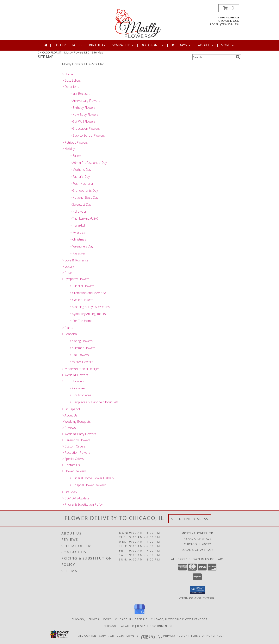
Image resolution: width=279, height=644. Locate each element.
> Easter (75, 156)
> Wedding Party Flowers (79, 434)
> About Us (70, 415)
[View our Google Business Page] (139, 614)
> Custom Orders (74, 446)
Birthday (97, 45)
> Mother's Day (80, 170)
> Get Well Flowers (83, 122)
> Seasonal (70, 334)
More (228, 45)
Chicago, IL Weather (119, 626)
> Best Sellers (71, 80)
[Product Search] (213, 57)
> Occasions (71, 87)
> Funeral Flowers (82, 286)
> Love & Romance (75, 260)
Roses (77, 45)
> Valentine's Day (81, 246)
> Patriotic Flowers (75, 142)
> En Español (71, 409)
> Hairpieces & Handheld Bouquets (94, 402)
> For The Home (81, 321)
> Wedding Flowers (75, 375)
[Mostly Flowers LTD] (139, 22)
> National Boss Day (84, 197)
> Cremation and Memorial (88, 293)
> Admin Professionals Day (88, 163)
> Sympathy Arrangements (88, 314)
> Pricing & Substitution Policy (82, 504)
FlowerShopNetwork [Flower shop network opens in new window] (142, 635)
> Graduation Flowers (85, 128)
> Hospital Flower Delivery (88, 485)
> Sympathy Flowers (76, 279)
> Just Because (80, 94)
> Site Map (69, 492)
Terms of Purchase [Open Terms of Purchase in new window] (207, 635)
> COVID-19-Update (76, 498)
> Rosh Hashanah (82, 184)
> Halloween (78, 211)
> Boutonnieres (81, 395)
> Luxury (68, 266)
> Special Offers (73, 459)
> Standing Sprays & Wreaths (90, 307)
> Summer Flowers (83, 348)
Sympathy (123, 45)
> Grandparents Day (84, 191)
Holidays (181, 45)
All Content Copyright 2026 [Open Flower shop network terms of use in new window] (101, 635)
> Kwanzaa (77, 232)
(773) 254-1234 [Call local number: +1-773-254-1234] (230, 24)
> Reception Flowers (76, 453)
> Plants (68, 328)
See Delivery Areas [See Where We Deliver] (190, 519)
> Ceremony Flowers (76, 440)
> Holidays (69, 149)
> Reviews (69, 428)
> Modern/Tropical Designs (81, 369)
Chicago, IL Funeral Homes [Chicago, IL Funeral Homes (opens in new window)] (92, 619)
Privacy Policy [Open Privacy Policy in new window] (175, 635)
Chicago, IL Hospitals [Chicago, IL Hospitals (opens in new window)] (131, 619)
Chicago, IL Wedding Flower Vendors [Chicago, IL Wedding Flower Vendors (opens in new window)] (179, 619)
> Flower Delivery (74, 471)
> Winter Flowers (81, 362)
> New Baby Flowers (84, 115)
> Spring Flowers (81, 341)
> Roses (68, 273)
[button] (229, 8)
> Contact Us (71, 465)
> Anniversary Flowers (85, 101)
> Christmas (78, 239)
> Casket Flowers (82, 300)
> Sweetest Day (81, 204)
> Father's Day (80, 177)
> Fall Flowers (79, 355)
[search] (238, 57)
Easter (60, 45)
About (206, 45)
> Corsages (78, 388)
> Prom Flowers (73, 381)
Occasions (152, 45)
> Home (68, 74)
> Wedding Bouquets (76, 422)
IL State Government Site (156, 626)
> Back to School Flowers (87, 135)
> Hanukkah (78, 225)
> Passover (77, 253)
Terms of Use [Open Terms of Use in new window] (152, 638)
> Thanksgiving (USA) (84, 218)
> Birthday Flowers (83, 108)
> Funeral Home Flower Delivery (92, 478)
